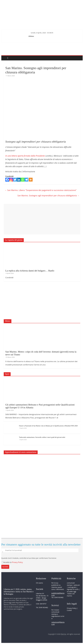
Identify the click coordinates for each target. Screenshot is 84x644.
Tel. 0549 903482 (42, 607)
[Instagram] (11, 180)
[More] (31, 180)
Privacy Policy (17, 562)
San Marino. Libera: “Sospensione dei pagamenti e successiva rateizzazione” (41, 190)
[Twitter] (15, 180)
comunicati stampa (71, 584)
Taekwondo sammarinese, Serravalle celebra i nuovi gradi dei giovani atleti (42, 437)
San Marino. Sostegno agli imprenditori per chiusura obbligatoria (48, 196)
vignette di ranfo (73, 589)
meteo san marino (71, 595)
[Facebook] (7, 180)
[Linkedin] (19, 180)
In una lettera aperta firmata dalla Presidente (25, 156)
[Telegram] (26, 180)
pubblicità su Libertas (56, 586)
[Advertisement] (42, 219)
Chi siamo (39, 583)
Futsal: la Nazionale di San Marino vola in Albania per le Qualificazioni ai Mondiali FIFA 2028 (48, 426)
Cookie (69, 610)
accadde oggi (71, 592)
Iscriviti (5, 567)
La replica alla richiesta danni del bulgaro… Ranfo (30, 271)
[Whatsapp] (23, 180)
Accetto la (7, 562)
